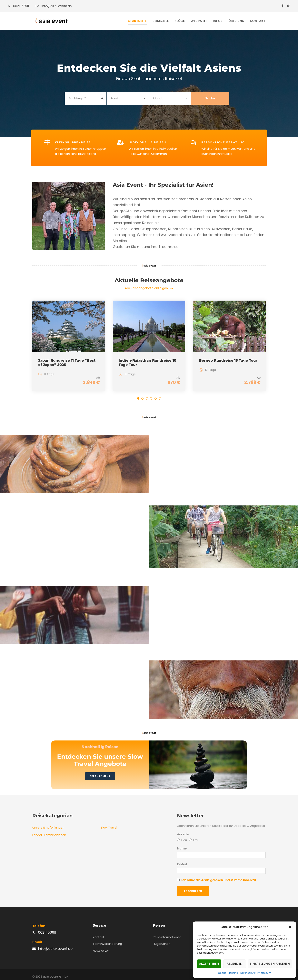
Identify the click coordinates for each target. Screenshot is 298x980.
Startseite (137, 21)
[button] (290, 927)
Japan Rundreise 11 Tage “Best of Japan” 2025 (67, 363)
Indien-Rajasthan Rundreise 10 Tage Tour (147, 363)
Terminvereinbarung (107, 940)
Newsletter (101, 946)
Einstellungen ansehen (270, 964)
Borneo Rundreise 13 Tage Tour (228, 360)
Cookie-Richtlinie (228, 973)
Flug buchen (162, 940)
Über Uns (236, 21)
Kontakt (258, 21)
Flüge (180, 21)
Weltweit (199, 21)
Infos (218, 21)
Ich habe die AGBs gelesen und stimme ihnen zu (219, 876)
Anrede (183, 830)
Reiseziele (161, 21)
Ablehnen (234, 964)
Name (182, 844)
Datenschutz (248, 973)
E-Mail (221, 864)
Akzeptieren (209, 964)
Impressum (264, 973)
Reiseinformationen (167, 933)
